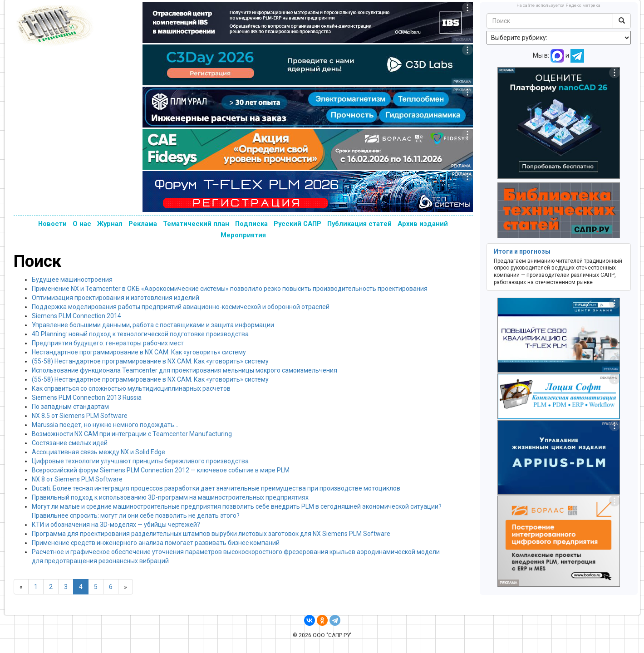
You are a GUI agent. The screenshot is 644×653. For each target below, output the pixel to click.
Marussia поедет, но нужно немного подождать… (105, 425)
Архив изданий (423, 224)
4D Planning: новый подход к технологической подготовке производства (140, 334)
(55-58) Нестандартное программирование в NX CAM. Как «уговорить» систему (150, 361)
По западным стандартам (70, 407)
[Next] (125, 587)
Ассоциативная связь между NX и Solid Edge (98, 452)
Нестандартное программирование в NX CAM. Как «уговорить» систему (139, 352)
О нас (82, 224)
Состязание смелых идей (70, 443)
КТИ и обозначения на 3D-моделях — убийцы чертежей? (116, 525)
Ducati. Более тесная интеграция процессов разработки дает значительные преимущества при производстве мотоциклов (216, 488)
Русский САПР (297, 224)
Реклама (143, 224)
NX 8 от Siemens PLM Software (77, 479)
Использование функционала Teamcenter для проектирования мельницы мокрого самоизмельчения (184, 370)
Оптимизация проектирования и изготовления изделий (116, 298)
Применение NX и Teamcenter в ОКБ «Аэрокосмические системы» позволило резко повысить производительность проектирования (230, 289)
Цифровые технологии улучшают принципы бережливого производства (140, 461)
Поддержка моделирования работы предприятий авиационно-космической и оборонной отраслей (181, 307)
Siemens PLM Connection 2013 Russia (87, 398)
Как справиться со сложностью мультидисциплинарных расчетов (131, 388)
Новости (52, 224)
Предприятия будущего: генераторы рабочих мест (108, 343)
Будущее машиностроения (72, 280)
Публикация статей (359, 224)
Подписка (251, 224)
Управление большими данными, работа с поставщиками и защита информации (153, 325)
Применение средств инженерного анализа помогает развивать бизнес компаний (156, 543)
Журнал (110, 224)
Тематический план (196, 224)
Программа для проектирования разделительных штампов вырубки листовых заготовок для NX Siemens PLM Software (211, 534)
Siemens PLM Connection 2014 (76, 316)
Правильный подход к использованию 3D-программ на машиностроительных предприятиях (170, 497)
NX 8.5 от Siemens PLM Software (80, 416)
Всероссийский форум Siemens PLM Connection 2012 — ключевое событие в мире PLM (161, 470)
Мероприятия (243, 235)
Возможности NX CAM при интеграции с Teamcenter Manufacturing (132, 434)
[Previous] (21, 587)
